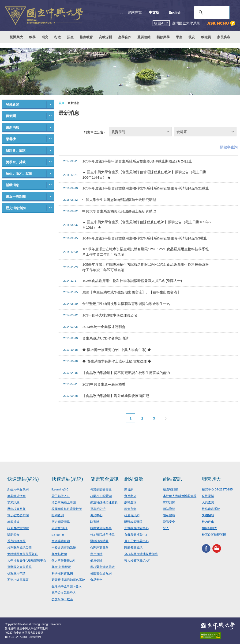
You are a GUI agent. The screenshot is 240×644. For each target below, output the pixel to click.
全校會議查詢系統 (64, 548)
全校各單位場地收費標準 (141, 554)
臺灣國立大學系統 (19, 567)
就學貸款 (13, 522)
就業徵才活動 (16, 496)
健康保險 (96, 561)
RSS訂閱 (169, 502)
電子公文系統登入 (64, 593)
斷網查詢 (58, 515)
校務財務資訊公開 (19, 548)
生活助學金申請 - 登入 (67, 586)
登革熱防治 (98, 509)
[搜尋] (211, 12)
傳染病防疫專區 (101, 489)
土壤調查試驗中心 (136, 528)
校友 (192, 37)
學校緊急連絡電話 (102, 567)
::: (122, 12)
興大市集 (130, 509)
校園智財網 (171, 489)
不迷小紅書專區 (18, 580)
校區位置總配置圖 (214, 535)
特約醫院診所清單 (102, 535)
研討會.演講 (60, 528)
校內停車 (208, 522)
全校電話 (208, 496)
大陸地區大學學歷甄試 (22, 554)
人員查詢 (208, 502)
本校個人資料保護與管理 (180, 496)
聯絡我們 (35, 637)
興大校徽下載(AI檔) (137, 561)
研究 (45, 37)
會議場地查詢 (61, 541)
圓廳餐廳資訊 (133, 548)
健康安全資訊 (105, 479)
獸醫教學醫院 (133, 522)
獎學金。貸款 (16, 162)
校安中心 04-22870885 (217, 489)
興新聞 (11, 116)
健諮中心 (96, 515)
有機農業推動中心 (136, 535)
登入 (166, 528)
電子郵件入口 (61, 496)
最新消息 (12, 127)
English (175, 12)
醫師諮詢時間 (99, 541)
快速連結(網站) (23, 479)
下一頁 (166, 418)
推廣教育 (86, 37)
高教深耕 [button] (105, 37)
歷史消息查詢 (16, 208)
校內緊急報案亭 (101, 528)
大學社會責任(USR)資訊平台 (27, 561)
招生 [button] (70, 37)
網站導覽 (135, 12)
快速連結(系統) (67, 479)
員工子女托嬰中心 (136, 541)
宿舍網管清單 (61, 522)
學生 (179, 37)
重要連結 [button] (144, 37)
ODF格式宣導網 (18, 528)
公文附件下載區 (62, 599)
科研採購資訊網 (62, 573)
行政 (58, 37)
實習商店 (130, 496)
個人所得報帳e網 (63, 561)
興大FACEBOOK (206, 548)
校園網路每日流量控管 (67, 509)
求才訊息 (13, 502)
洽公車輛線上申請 (64, 502)
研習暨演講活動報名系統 (68, 580)
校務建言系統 (211, 509)
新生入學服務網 (18, 489)
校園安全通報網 (101, 573)
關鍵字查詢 (229, 147)
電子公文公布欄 (18, 515)
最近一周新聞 (16, 197)
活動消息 (12, 185)
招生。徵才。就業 (19, 174)
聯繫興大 (211, 479)
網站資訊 (172, 479)
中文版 (154, 12)
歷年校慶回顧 (16, 509)
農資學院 (118, 132)
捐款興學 (163, 37)
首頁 (61, 103)
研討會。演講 (16, 150)
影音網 (129, 489)
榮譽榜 (11, 139)
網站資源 (134, 479)
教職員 (206, 37)
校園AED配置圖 (101, 496)
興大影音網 (217, 548)
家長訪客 (224, 37)
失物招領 (208, 515)
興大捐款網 (59, 554)
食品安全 (96, 580)
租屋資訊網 (132, 515)
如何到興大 (209, 528)
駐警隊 (95, 522)
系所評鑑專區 (16, 541)
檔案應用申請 (16, 573)
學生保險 (96, 554)
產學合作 (125, 37)
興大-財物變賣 (61, 567)
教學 (32, 37)
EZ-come (58, 535)
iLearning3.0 (60, 489)
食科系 (182, 132)
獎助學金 (13, 535)
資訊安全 (169, 522)
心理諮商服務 (99, 548)
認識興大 (16, 37)
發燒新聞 (12, 104)
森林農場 (130, 502)
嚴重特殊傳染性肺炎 (104, 502)
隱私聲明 (169, 515)
